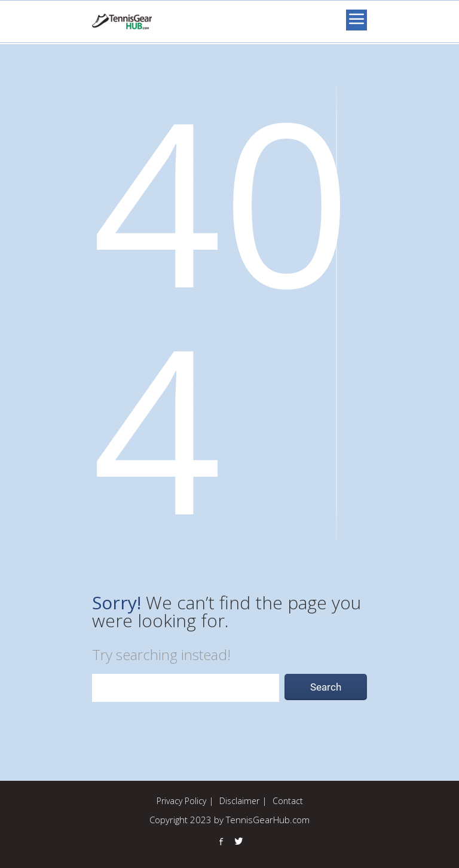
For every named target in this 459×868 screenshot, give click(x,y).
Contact (288, 801)
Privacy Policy (181, 801)
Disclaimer (239, 801)
